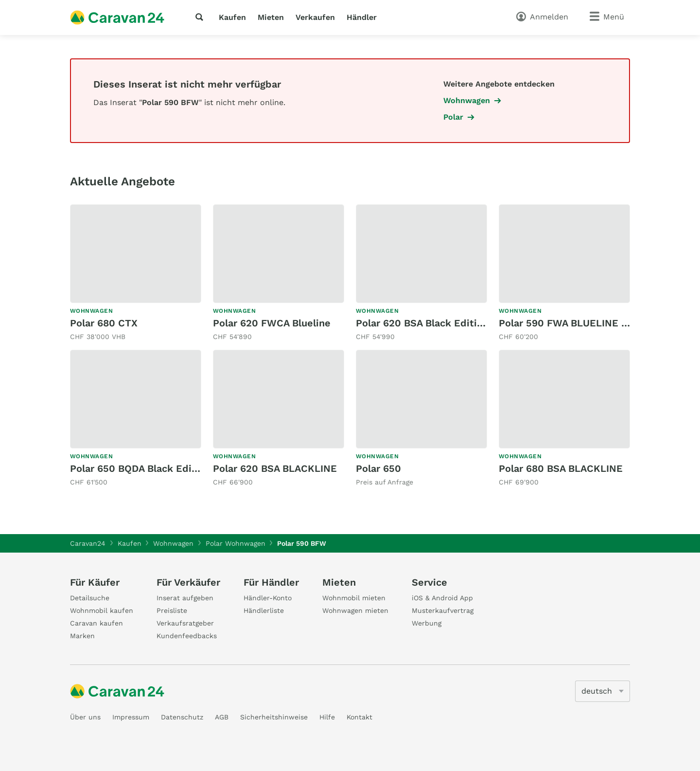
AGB (222, 717)
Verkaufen (315, 17)
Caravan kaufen (96, 623)
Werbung (427, 623)
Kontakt (359, 717)
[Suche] (201, 17)
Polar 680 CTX (104, 323)
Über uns (85, 717)
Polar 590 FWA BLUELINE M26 (570, 323)
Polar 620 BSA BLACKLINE (275, 468)
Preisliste (172, 610)
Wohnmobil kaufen (102, 610)
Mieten (271, 17)
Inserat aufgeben (185, 598)
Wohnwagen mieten (355, 610)
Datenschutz (182, 717)
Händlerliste (264, 610)
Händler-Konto (268, 598)
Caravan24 (88, 543)
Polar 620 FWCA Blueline (272, 323)
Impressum (131, 717)
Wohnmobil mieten (354, 598)
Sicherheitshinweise (274, 717)
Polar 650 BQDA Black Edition (140, 468)
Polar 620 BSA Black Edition (422, 323)
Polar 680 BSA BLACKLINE (561, 468)
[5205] (603, 691)
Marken (82, 636)
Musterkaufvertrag (443, 610)
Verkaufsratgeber (185, 623)
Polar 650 (378, 468)
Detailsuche (90, 598)
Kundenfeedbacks (187, 636)
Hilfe (327, 717)
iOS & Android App (442, 598)
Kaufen (232, 17)
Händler (362, 17)
